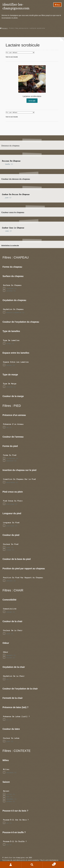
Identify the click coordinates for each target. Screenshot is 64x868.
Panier (49, 863)
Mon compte (11, 865)
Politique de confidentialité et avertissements (21, 860)
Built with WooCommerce (50, 860)
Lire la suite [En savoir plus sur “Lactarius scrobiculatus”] (32, 101)
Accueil (5, 28)
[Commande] (20, 52)
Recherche (32, 865)
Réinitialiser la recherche (10, 245)
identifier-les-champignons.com (16, 6)
